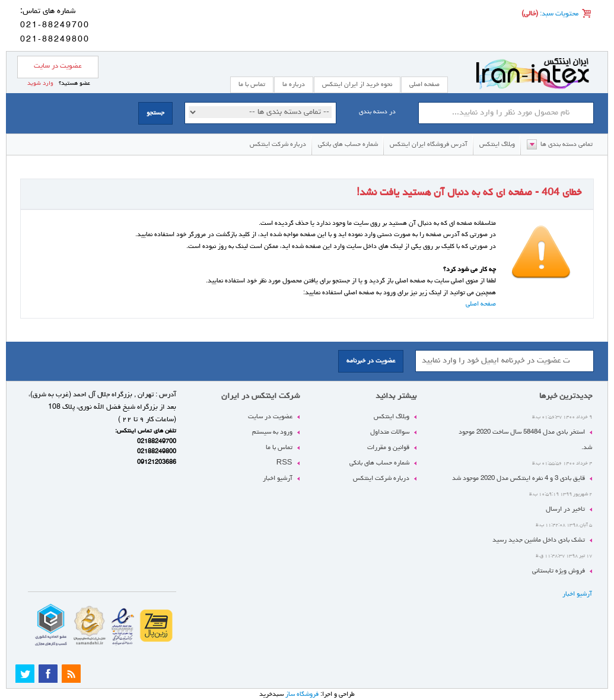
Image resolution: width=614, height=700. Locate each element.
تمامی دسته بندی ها (567, 144)
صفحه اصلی (424, 85)
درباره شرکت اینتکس (278, 144)
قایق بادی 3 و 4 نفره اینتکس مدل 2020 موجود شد (518, 478)
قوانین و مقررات (388, 448)
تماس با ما (279, 448)
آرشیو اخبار (577, 594)
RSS (284, 463)
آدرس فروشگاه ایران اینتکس (429, 144)
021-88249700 (55, 26)
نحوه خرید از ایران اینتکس (357, 85)
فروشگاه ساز (302, 694)
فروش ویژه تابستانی (559, 571)
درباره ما (294, 85)
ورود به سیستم (272, 432)
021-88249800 (55, 40)
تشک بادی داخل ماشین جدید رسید (539, 540)
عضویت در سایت (58, 66)
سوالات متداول (390, 432)
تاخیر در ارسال (565, 509)
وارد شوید (40, 84)
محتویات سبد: (558, 14)
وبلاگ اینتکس (497, 144)
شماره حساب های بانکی (348, 144)
